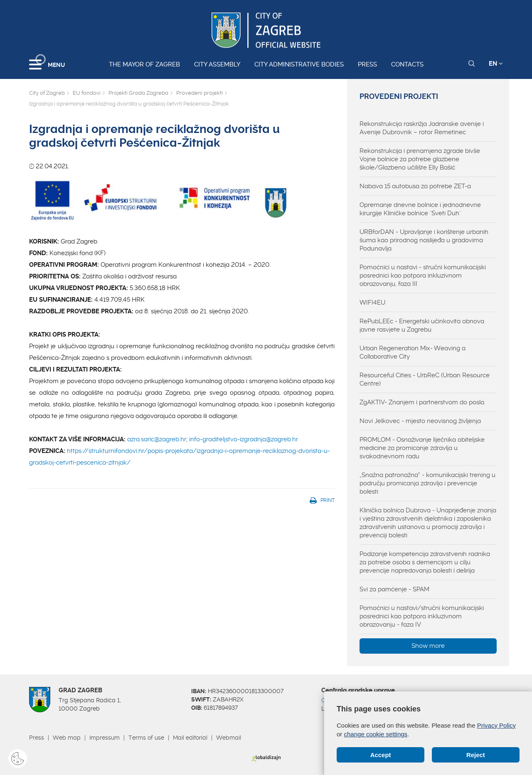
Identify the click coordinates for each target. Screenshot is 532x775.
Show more (428, 646)
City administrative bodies (299, 64)
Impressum (105, 738)
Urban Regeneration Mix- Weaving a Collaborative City (413, 352)
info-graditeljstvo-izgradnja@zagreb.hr (244, 439)
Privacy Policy (496, 725)
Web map (67, 738)
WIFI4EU (372, 303)
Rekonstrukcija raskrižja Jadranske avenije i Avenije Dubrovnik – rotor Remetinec (422, 128)
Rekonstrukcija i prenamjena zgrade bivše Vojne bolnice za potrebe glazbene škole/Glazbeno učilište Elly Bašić (420, 159)
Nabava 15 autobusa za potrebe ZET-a (415, 186)
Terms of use (146, 738)
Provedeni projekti (199, 93)
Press (367, 64)
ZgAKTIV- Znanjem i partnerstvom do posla (422, 402)
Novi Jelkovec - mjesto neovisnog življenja (420, 421)
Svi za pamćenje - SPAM (394, 589)
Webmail (229, 738)
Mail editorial (190, 738)
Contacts (407, 64)
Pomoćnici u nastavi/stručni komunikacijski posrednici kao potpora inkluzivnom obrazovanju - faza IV (422, 616)
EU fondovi (87, 93)
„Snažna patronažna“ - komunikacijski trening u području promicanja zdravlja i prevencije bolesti (427, 483)
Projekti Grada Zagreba (138, 93)
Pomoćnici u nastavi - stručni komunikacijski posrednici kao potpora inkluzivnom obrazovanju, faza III (423, 276)
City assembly (217, 64)
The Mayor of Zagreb (144, 64)
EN (496, 64)
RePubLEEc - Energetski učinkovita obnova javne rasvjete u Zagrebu (422, 325)
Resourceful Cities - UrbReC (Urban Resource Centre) (425, 379)
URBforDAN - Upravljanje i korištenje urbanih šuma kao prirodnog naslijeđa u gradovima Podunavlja (424, 240)
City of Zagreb (47, 93)
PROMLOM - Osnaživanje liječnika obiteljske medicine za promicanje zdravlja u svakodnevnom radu (422, 448)
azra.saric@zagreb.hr (157, 439)
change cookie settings (376, 734)
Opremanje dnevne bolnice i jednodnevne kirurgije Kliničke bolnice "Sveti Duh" (420, 209)
